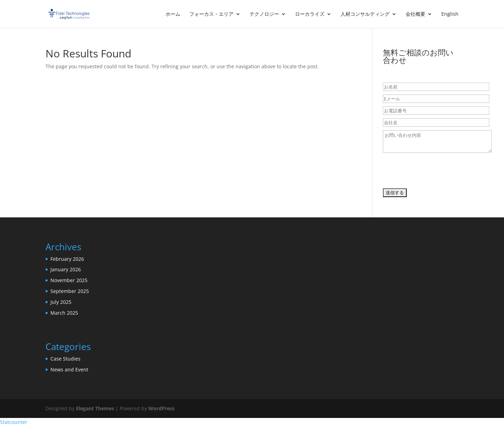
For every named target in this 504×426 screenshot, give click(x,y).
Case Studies (65, 359)
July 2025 (61, 302)
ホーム (173, 14)
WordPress (162, 408)
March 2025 (64, 313)
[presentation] (436, 172)
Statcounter (14, 422)
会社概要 (415, 14)
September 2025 (70, 291)
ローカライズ (310, 14)
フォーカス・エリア (211, 14)
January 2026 (66, 269)
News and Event (69, 369)
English (450, 14)
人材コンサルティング (365, 14)
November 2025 (69, 280)
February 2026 (67, 259)
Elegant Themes (95, 408)
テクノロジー (264, 14)
